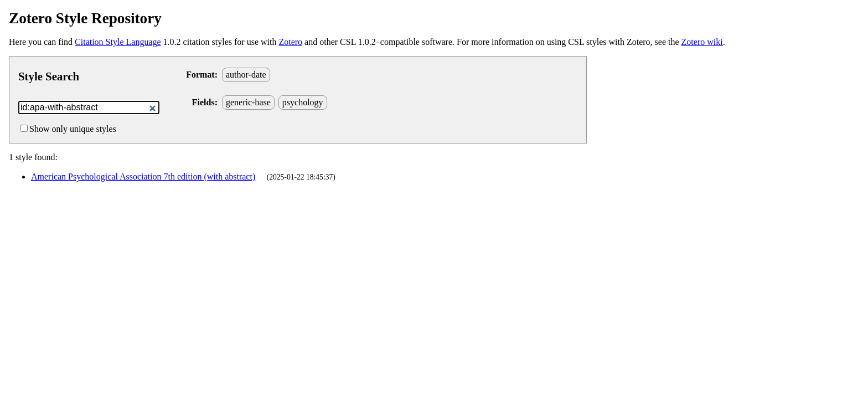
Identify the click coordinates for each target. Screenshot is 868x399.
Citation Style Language (118, 42)
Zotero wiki (702, 42)
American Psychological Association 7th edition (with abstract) (143, 177)
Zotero (290, 42)
